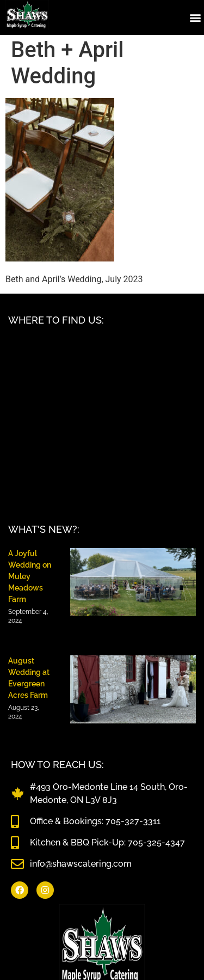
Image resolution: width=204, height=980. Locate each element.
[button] (195, 17)
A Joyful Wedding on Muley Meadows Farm (30, 576)
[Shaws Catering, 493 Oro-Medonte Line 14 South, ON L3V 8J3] (102, 419)
